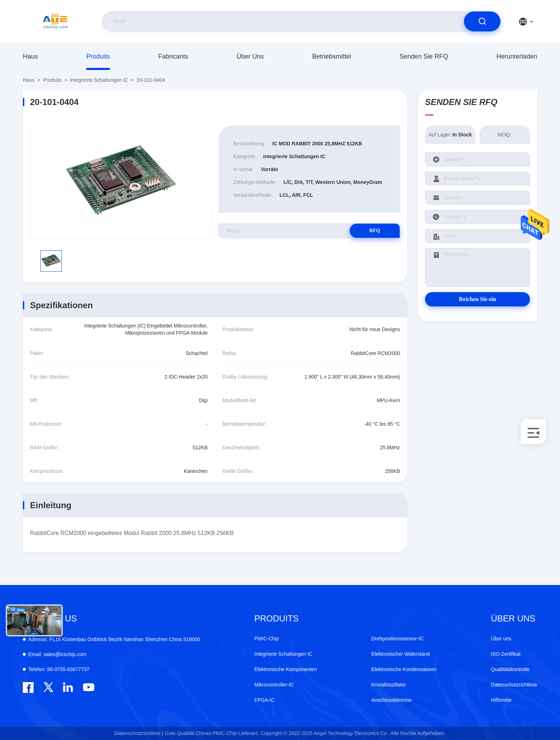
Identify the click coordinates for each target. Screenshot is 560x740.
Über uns (250, 56)
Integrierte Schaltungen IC (99, 80)
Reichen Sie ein (477, 299)
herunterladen (517, 56)
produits (98, 56)
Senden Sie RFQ (424, 56)
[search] (482, 21)
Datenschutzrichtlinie (514, 685)
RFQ (375, 231)
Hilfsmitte (501, 700)
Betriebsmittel (332, 56)
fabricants (173, 56)
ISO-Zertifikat (506, 654)
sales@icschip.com (57, 654)
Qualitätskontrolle (510, 669)
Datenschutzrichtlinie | (139, 733)
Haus (30, 56)
